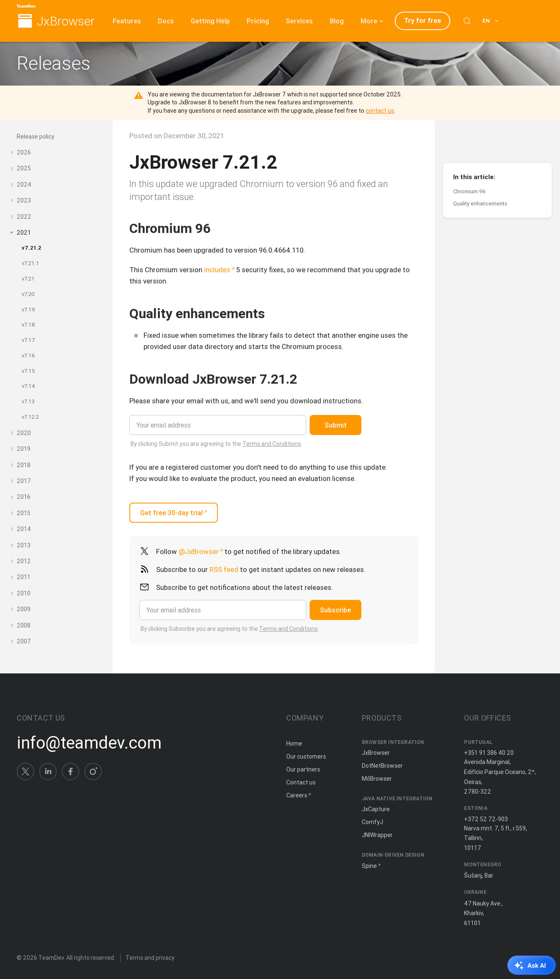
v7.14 (28, 386)
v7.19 (28, 310)
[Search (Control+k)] (467, 21)
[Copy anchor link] (219, 228)
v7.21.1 (30, 263)
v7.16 (28, 355)
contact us (380, 111)
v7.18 (28, 325)
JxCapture (376, 809)
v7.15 (28, 371)
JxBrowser (66, 22)
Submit (336, 425)
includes (217, 270)
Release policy (35, 137)
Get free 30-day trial (172, 513)
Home (294, 744)
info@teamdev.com (89, 743)
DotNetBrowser (382, 766)
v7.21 (28, 279)
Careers (297, 795)
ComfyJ (372, 822)
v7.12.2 (30, 417)
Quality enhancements (480, 175)
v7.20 (28, 294)
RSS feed (224, 569)
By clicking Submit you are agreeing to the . (216, 444)
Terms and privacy (150, 958)
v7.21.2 (32, 248)
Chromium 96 (469, 163)
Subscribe (335, 610)
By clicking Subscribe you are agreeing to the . (230, 629)
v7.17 (28, 340)
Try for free (423, 20)
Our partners (303, 769)
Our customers (306, 756)
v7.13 (28, 401)
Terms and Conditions (272, 444)
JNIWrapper (377, 835)
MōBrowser (377, 779)
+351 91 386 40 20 (489, 753)
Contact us (301, 782)
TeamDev (51, 958)
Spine (369, 866)
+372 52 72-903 (486, 819)
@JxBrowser (199, 551)
